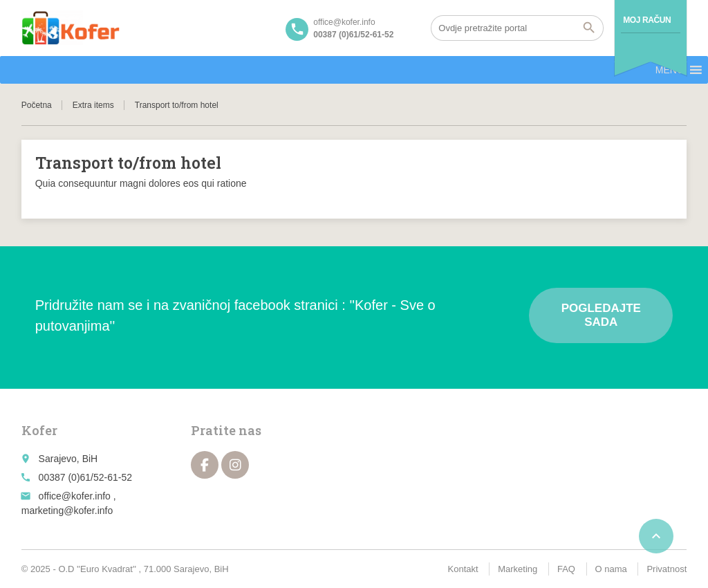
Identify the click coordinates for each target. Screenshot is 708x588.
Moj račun (647, 20)
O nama (611, 569)
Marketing (518, 569)
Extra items (93, 105)
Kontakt (463, 569)
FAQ (566, 569)
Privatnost (667, 569)
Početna (37, 105)
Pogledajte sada (601, 315)
